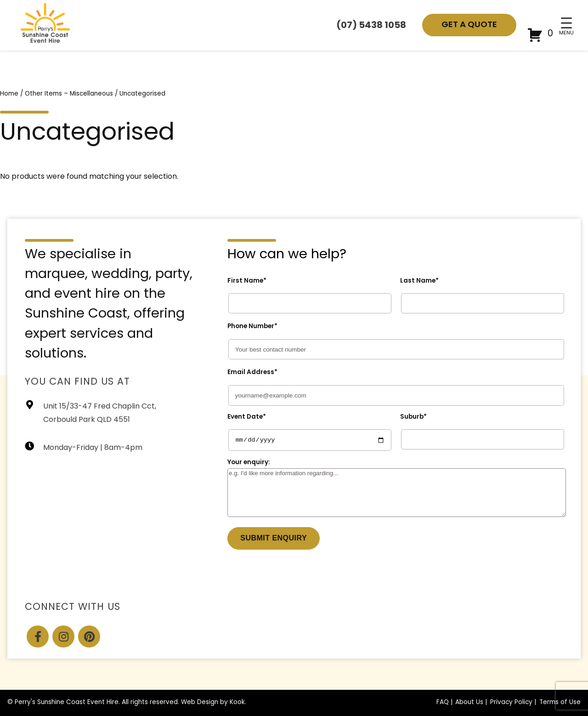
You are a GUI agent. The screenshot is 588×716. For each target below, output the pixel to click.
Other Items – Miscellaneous (69, 94)
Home (9, 94)
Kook (237, 702)
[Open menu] (567, 23)
